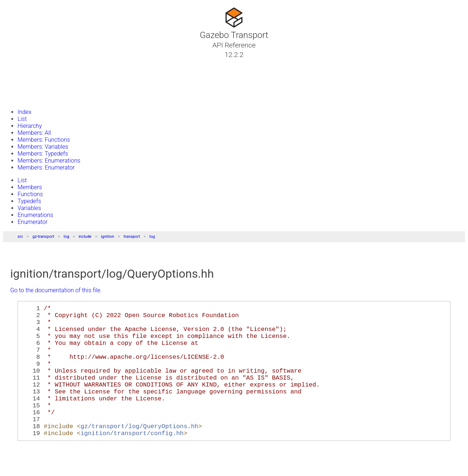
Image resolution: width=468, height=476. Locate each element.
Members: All (34, 133)
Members (30, 187)
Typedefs (29, 201)
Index (24, 112)
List (22, 119)
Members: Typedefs (43, 154)
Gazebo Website (34, 98)
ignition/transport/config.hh (132, 460)
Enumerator (33, 222)
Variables (29, 208)
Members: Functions (44, 140)
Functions (30, 194)
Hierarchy (30, 126)
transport (132, 237)
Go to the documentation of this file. (56, 290)
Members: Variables (43, 147)
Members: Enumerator (46, 167)
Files (19, 90)
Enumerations (35, 215)
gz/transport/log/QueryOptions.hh (139, 452)
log (66, 237)
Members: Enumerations (49, 161)
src (20, 237)
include (85, 237)
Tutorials (25, 63)
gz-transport (44, 237)
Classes (23, 72)
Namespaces (30, 81)
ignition (107, 237)
